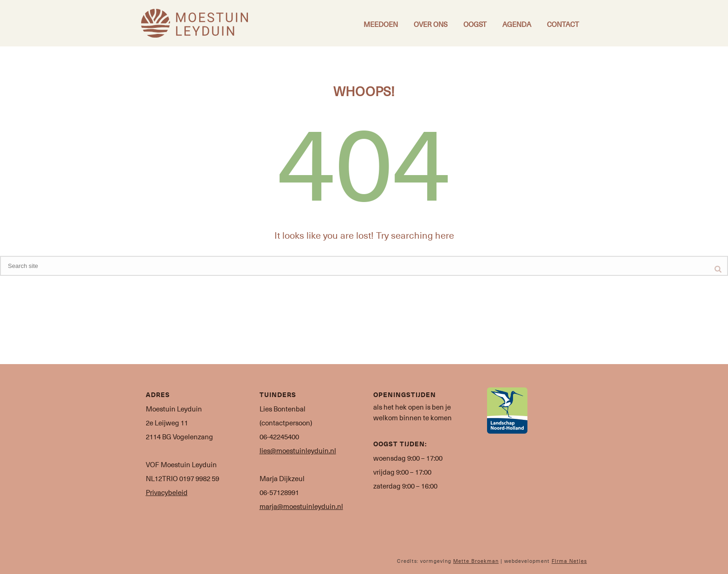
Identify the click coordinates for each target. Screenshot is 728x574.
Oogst (475, 24)
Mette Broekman (476, 561)
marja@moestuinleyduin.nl (301, 506)
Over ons (431, 24)
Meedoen (381, 24)
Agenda (517, 24)
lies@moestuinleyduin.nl (298, 450)
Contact (563, 24)
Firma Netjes (569, 561)
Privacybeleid (167, 492)
